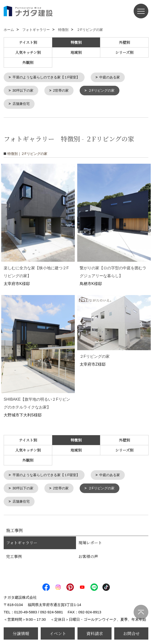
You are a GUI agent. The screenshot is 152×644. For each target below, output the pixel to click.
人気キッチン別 (28, 52)
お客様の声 (88, 559)
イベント (58, 633)
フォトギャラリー (22, 545)
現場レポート (90, 545)
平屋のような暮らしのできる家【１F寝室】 (49, 78)
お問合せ (131, 633)
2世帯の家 (63, 91)
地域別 (76, 52)
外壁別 (124, 42)
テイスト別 (28, 42)
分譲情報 (21, 633)
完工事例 (14, 559)
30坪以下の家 (24, 91)
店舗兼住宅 (22, 105)
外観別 (28, 62)
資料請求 (95, 633)
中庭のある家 (116, 78)
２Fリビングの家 (105, 91)
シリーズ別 (124, 52)
